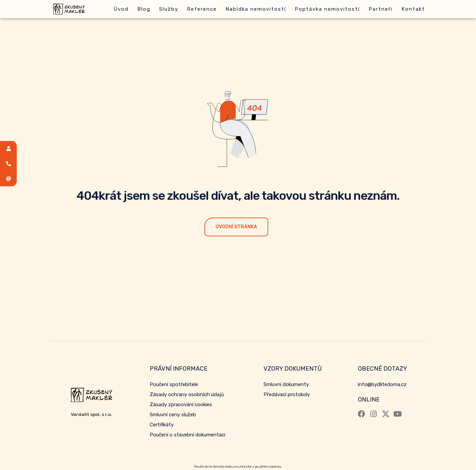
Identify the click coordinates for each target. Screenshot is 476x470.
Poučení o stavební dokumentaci (187, 435)
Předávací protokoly (287, 394)
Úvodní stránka (236, 227)
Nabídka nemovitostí (256, 9)
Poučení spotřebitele (174, 384)
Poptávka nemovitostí (327, 9)
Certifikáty (162, 425)
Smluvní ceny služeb (173, 415)
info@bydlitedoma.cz (382, 384)
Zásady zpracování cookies (181, 405)
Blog (144, 9)
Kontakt (413, 9)
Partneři (381, 9)
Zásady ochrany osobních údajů (187, 394)
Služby (169, 9)
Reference (202, 9)
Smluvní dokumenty (286, 384)
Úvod (121, 9)
